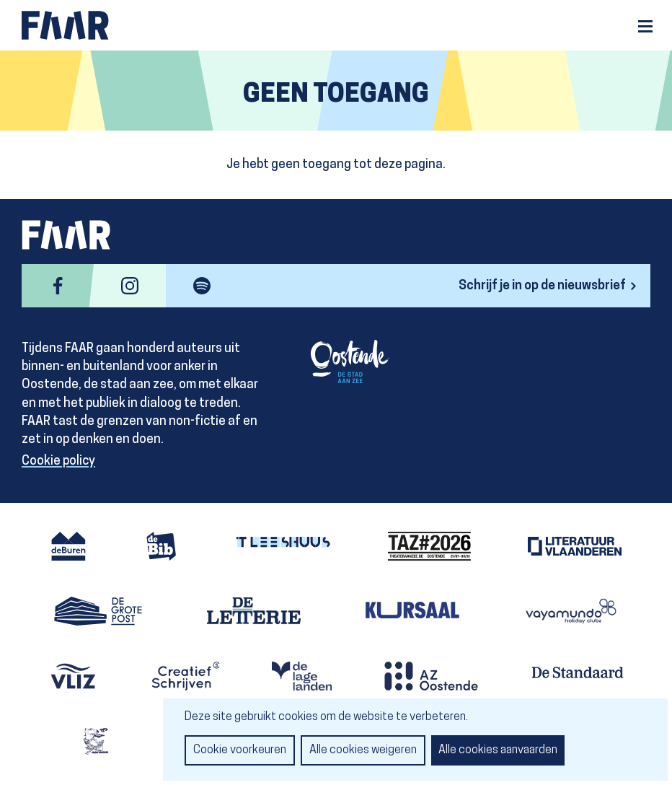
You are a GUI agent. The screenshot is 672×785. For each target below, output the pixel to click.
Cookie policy (58, 461)
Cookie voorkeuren (240, 750)
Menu (645, 26)
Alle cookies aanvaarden (498, 750)
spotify (202, 286)
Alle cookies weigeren (363, 750)
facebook (58, 286)
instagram (130, 286)
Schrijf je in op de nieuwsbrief (542, 286)
